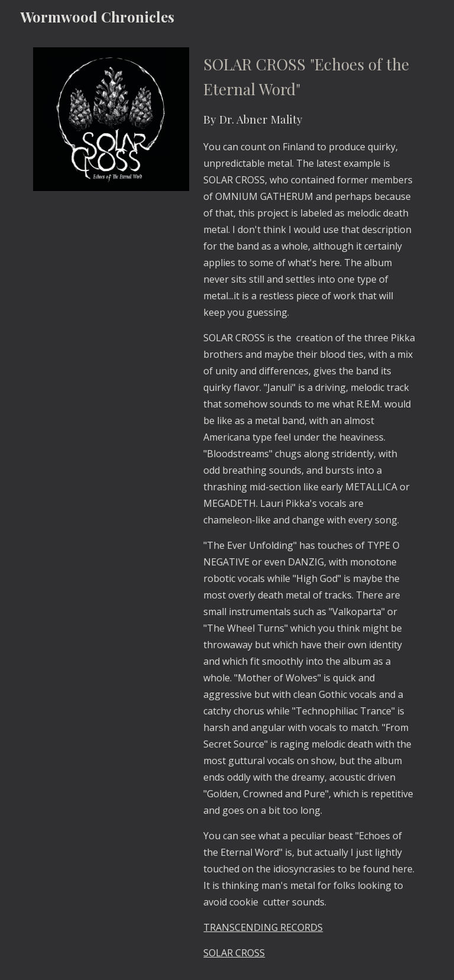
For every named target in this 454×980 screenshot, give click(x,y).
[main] (309, 507)
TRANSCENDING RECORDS (263, 927)
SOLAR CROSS (234, 953)
